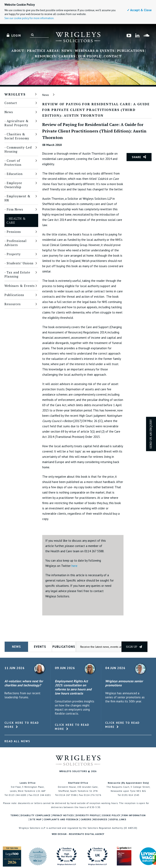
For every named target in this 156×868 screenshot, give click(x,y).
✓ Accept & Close (139, 10)
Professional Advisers (16, 243)
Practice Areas (43, 51)
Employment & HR (17, 198)
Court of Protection (13, 163)
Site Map (36, 820)
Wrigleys (15, 94)
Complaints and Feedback (61, 820)
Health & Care (16, 220)
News (67, 51)
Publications (131, 51)
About (18, 51)
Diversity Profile (88, 815)
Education (15, 174)
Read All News (17, 741)
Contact (113, 56)
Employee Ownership (13, 185)
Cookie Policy (111, 815)
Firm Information (134, 815)
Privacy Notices (63, 815)
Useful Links (118, 820)
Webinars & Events (95, 51)
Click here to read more (22, 725)
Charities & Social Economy (17, 136)
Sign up (134, 647)
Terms (15, 815)
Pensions (14, 232)
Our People (89, 56)
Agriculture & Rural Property (17, 123)
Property (14, 254)
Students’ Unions (20, 263)
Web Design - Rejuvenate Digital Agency (78, 834)
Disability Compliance (36, 815)
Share (136, 157)
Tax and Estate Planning (17, 274)
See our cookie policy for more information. (29, 18)
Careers (67, 56)
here (74, 566)
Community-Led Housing (18, 149)
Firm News (15, 209)
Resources (45, 56)
